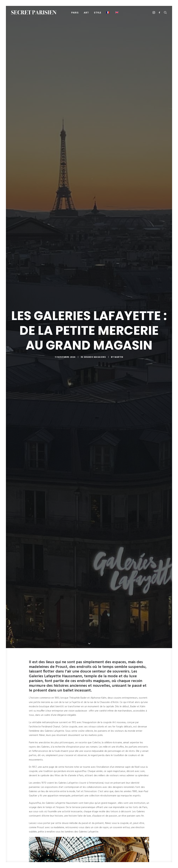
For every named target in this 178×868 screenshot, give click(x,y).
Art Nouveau (86, 791)
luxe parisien (101, 797)
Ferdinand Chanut (60, 797)
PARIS (75, 13)
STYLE (98, 13)
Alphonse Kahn (47, 791)
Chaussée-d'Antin (105, 791)
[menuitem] (75, 13)
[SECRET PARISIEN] (34, 12)
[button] (108, 12)
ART (86, 13)
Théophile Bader (119, 797)
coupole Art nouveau (128, 791)
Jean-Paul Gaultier (81, 797)
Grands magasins (95, 155)
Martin (119, 155)
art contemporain (67, 791)
